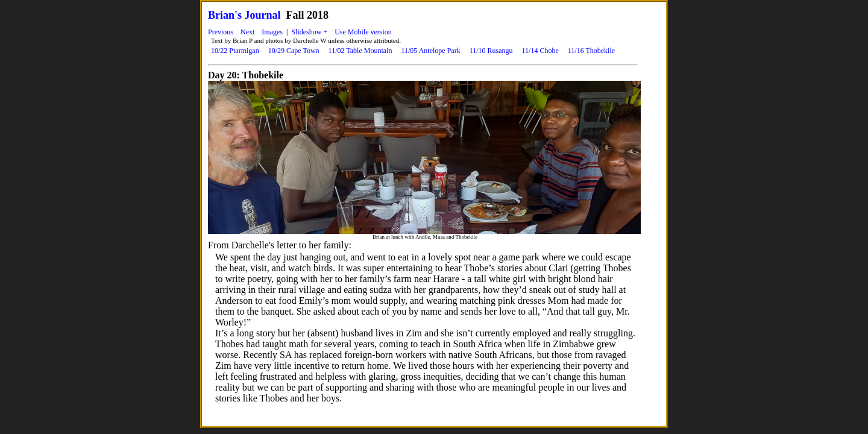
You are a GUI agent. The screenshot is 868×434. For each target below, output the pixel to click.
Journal (263, 15)
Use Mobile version (363, 32)
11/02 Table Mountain (360, 51)
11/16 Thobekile (591, 51)
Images (272, 32)
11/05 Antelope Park (430, 51)
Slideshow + (309, 32)
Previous (221, 32)
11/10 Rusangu (491, 51)
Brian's (225, 15)
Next (247, 32)
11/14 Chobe (540, 51)
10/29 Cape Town (294, 51)
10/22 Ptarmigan (235, 51)
